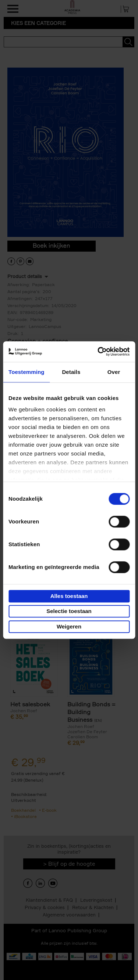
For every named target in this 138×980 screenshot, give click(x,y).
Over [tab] (114, 372)
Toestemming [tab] (26, 372)
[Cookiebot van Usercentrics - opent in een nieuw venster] (98, 352)
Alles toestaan (69, 596)
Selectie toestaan (69, 611)
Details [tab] (71, 372)
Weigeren (69, 626)
